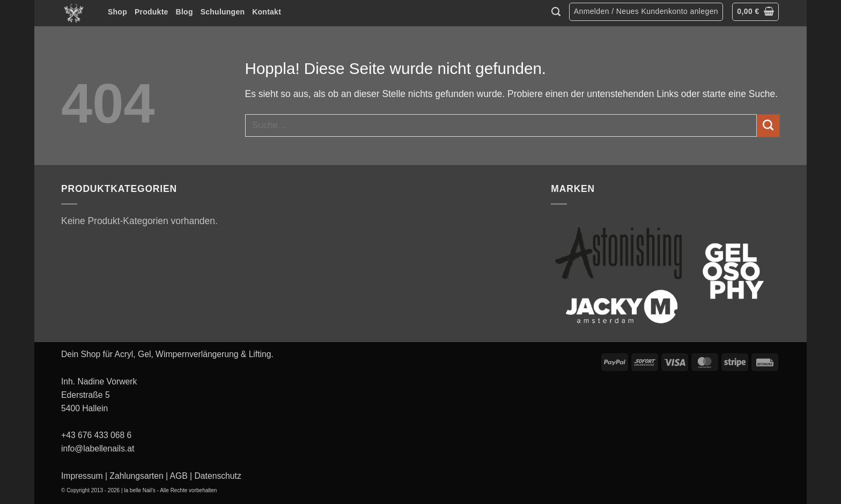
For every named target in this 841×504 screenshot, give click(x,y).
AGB (179, 476)
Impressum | (84, 476)
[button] (646, 12)
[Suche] (556, 12)
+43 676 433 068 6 (96, 435)
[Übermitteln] (768, 126)
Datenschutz (218, 476)
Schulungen (223, 12)
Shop (117, 12)
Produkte (152, 12)
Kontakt (267, 12)
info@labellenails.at (98, 449)
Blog (185, 12)
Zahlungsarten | (139, 476)
